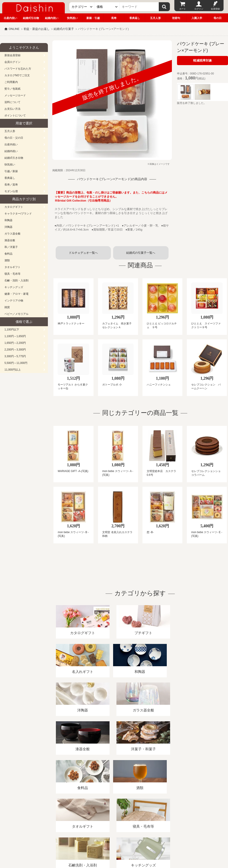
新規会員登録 (12, 55)
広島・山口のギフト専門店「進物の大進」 (114, 841)
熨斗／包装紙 (12, 89)
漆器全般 (10, 240)
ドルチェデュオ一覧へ (83, 253)
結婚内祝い (52, 18)
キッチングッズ (14, 287)
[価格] (107, 7)
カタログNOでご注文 (17, 75)
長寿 (114, 18)
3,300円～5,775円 (15, 356)
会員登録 (215, 9)
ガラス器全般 (12, 234)
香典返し (135, 18)
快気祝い (72, 18)
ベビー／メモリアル (16, 314)
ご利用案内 (11, 82)
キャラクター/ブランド (18, 214)
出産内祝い (10, 18)
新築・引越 (93, 18)
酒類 (7, 260)
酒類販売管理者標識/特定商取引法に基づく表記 (79, 817)
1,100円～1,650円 (15, 336)
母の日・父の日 (14, 138)
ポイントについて (15, 115)
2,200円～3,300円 (15, 350)
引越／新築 (11, 171)
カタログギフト (14, 207)
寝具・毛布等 (12, 274)
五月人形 (155, 18)
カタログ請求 (161, 817)
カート (183, 9)
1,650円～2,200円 (15, 343)
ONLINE (14, 29)
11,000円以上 (13, 370)
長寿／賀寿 (11, 185)
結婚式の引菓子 (64, 29)
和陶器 (8, 220)
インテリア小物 (14, 301)
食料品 (8, 254)
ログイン (199, 9)
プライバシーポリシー (131, 817)
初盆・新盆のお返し (37, 29)
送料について (12, 102)
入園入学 (197, 18)
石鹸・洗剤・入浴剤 (16, 280)
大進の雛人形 (114, 846)
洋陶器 (8, 227)
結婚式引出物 (31, 18)
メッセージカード (15, 95)
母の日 (218, 18)
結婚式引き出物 (14, 158)
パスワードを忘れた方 (18, 69)
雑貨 (7, 307)
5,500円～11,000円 (16, 363)
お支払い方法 (12, 109)
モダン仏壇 (11, 191)
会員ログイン (12, 62)
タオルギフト (12, 267)
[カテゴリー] (82, 7)
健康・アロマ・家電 (16, 294)
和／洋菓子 (11, 247)
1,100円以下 (12, 330)
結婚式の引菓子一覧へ (141, 253)
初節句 (176, 18)
